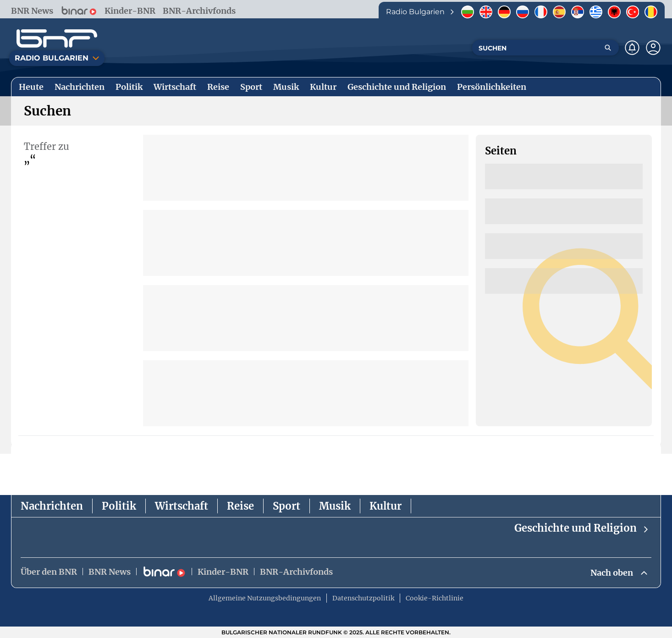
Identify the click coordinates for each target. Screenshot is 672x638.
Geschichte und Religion (582, 528)
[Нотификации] (632, 48)
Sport (286, 506)
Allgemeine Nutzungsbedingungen (265, 598)
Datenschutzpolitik (363, 598)
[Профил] (653, 48)
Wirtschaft (182, 506)
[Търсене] (608, 48)
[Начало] (57, 38)
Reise (240, 506)
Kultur (386, 506)
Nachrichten (52, 506)
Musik (335, 506)
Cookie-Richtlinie (435, 598)
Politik (119, 506)
